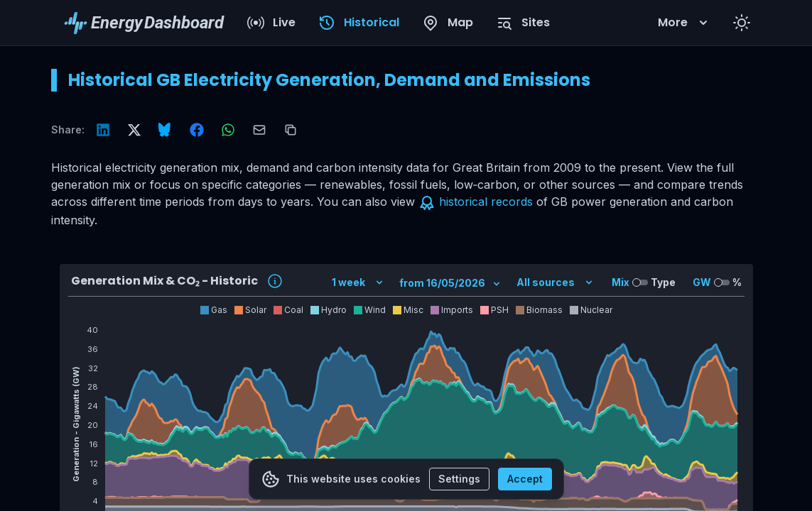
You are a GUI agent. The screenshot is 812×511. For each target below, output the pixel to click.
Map (448, 23)
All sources (556, 282)
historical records (486, 202)
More (684, 22)
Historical (359, 23)
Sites (523, 23)
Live (271, 23)
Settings (459, 479)
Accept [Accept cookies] (525, 479)
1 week (358, 282)
